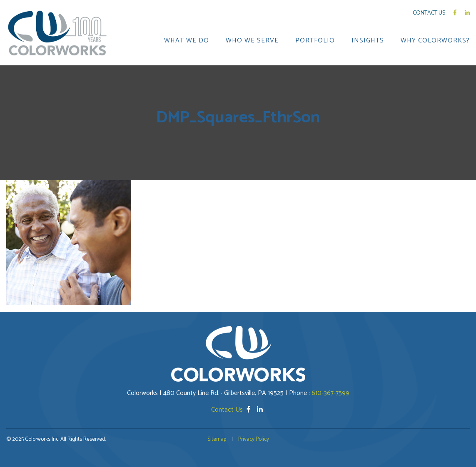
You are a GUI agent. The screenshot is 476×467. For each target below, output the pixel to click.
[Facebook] (249, 410)
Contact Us (429, 13)
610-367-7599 (330, 393)
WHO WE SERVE (252, 41)
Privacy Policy (254, 439)
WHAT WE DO (187, 41)
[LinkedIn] (260, 410)
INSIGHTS (368, 41)
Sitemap (217, 439)
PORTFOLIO (315, 41)
